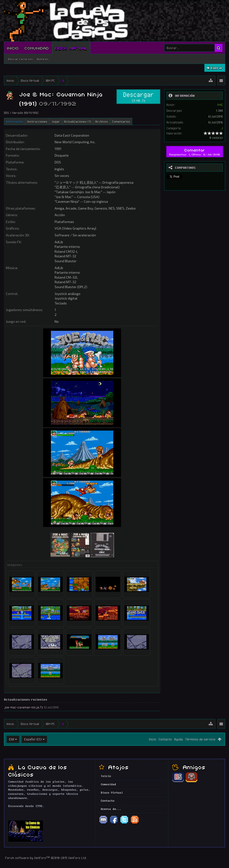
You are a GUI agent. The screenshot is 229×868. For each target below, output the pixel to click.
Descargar (138, 97)
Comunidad (37, 48)
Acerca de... (111, 809)
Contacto (165, 739)
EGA (12, 739)
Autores (43, 59)
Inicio (13, 48)
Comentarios (121, 121)
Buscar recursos (20, 59)
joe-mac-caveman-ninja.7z (24, 707)
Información (15, 121)
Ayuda (178, 739)
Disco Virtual (71, 48)
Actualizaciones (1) (78, 121)
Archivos (102, 121)
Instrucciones (37, 121)
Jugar (56, 121)
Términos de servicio (200, 739)
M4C (220, 105)
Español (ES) (33, 739)
